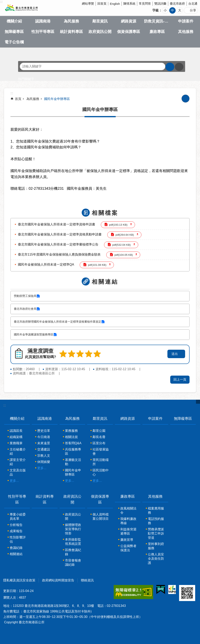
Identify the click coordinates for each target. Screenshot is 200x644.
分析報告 (16, 525)
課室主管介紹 (18, 462)
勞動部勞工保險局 (25, 296)
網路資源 (129, 21)
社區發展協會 (101, 451)
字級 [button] (156, 10)
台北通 (193, 4)
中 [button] (172, 10)
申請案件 (186, 21)
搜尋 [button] (170, 67)
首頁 (18, 99)
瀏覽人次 (10, 598)
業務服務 (71, 431)
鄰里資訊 (100, 21)
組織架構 (16, 437)
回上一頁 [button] (180, 380)
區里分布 (99, 443)
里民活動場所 (101, 462)
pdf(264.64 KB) (125, 235)
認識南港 (43, 21)
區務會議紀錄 (73, 552)
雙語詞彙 (160, 4)
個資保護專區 (129, 32)
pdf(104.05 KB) (124, 255)
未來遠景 (44, 443)
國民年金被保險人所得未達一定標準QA (46, 264)
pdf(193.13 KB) (118, 225)
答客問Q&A (73, 443)
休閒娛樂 (44, 462)
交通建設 (44, 449)
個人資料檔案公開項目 (101, 517)
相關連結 (105, 282)
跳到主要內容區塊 (2, 2)
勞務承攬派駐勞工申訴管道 (156, 533)
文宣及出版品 (18, 472)
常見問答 (145, 4)
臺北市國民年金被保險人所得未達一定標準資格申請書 (57, 224)
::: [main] (12, 93)
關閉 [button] (198, 402)
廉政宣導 (127, 540)
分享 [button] (193, 10)
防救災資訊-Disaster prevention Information (157, 21)
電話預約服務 (156, 521)
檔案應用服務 (156, 511)
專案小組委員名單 (18, 517)
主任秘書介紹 (18, 451)
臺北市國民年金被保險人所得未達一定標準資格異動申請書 (60, 234)
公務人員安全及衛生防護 (156, 559)
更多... (14, 481)
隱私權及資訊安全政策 (19, 580)
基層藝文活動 (73, 462)
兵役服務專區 (73, 451)
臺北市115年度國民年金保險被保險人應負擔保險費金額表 (59, 254)
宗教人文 (44, 456)
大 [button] (180, 10)
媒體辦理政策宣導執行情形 (73, 529)
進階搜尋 (179, 67)
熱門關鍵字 (26, 79)
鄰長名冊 (99, 437)
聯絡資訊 (87, 580)
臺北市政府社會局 (25, 309)
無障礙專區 (14, 32)
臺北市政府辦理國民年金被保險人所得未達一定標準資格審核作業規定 (58, 322)
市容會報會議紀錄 (73, 562)
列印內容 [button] (186, 99)
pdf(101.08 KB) (97, 265)
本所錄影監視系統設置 (73, 542)
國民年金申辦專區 (57, 99)
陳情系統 (129, 4)
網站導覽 (88, 4)
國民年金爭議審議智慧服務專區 (34, 335)
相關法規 (71, 437)
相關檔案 (105, 213)
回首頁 (102, 4)
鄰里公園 (99, 431)
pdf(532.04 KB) (121, 245)
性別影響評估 (18, 539)
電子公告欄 (14, 42)
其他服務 (186, 32)
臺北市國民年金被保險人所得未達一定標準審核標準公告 (58, 244)
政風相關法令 (128, 511)
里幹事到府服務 (156, 546)
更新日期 (10, 591)
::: (5, 405)
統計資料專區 (71, 32)
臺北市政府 (177, 4)
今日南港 (44, 437)
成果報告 (16, 531)
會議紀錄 (16, 548)
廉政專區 (157, 32)
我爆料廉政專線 (128, 521)
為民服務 (71, 21)
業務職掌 (16, 443)
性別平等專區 (43, 32)
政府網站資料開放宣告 (58, 580)
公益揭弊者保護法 (128, 548)
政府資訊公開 (100, 32)
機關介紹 (14, 21)
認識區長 (16, 431)
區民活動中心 (101, 472)
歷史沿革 (44, 431)
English (115, 4)
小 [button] (165, 10)
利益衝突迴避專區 (128, 531)
